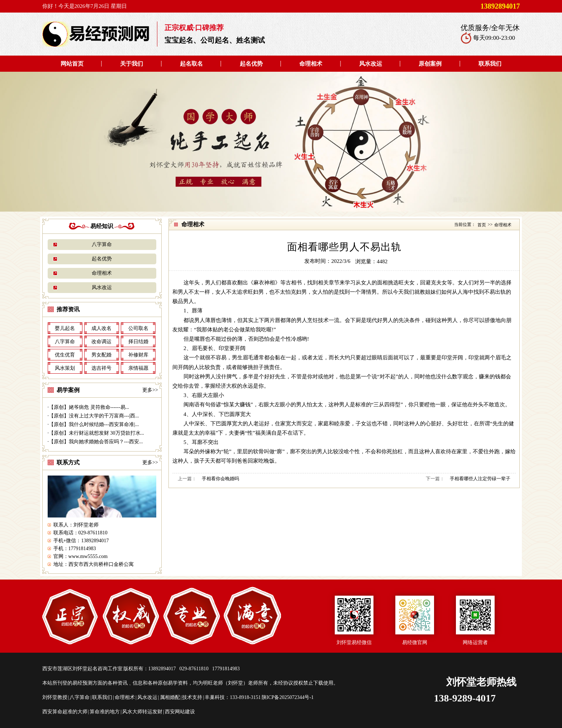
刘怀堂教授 (55, 697)
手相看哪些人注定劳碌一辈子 (480, 479)
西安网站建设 (180, 712)
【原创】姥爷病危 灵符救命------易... (89, 407)
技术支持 (192, 697)
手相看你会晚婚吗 (220, 479)
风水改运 (371, 64)
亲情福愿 (138, 368)
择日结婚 (138, 342)
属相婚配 (170, 697)
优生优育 (65, 355)
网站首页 (72, 64)
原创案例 (430, 64)
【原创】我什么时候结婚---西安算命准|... (94, 424)
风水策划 (65, 368)
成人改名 (101, 328)
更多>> (150, 390)
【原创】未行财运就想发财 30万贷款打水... (96, 433)
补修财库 (138, 355)
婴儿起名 (65, 328)
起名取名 (191, 64)
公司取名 (138, 328)
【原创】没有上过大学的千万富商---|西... (94, 416)
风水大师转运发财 (142, 712)
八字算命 (102, 244)
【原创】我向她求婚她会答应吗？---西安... (96, 442)
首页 (482, 225)
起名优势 (251, 64)
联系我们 (490, 64)
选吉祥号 (101, 368)
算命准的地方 (105, 712)
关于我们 (132, 64)
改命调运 (101, 342)
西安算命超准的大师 (65, 712)
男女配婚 (101, 355)
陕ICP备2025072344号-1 (288, 697)
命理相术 (311, 64)
